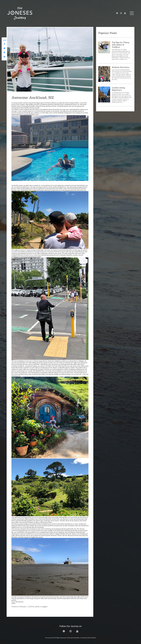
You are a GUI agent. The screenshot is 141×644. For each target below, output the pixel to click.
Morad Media (75, 638)
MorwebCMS (92, 638)
